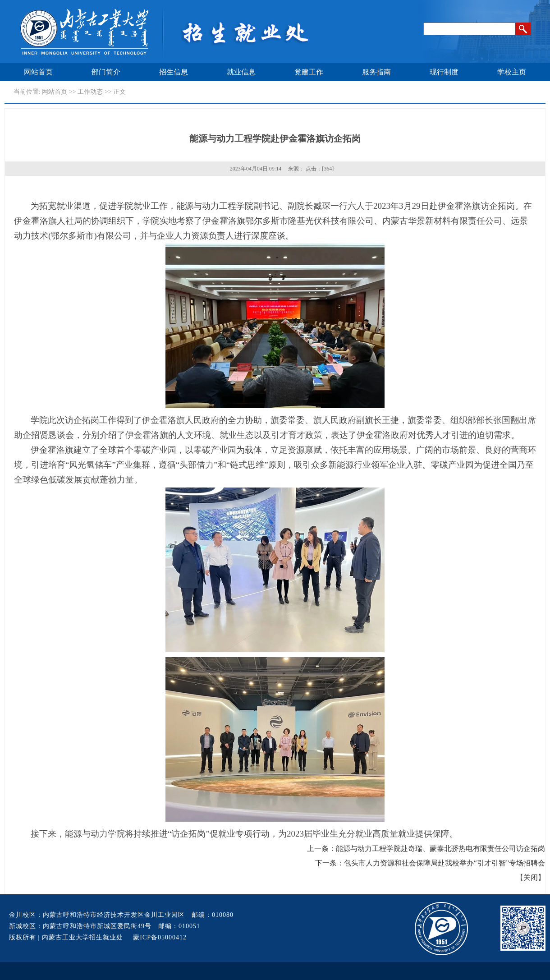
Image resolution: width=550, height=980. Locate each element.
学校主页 (512, 72)
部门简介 (106, 72)
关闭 (531, 877)
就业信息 (241, 72)
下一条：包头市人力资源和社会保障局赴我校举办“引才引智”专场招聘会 (430, 863)
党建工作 (309, 72)
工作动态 (90, 92)
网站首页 (38, 72)
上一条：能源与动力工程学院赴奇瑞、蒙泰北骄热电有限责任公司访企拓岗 (426, 849)
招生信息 (174, 72)
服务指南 (376, 72)
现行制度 (444, 72)
